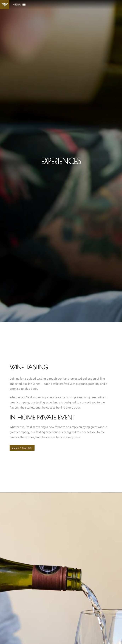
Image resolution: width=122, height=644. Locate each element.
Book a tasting (22, 448)
